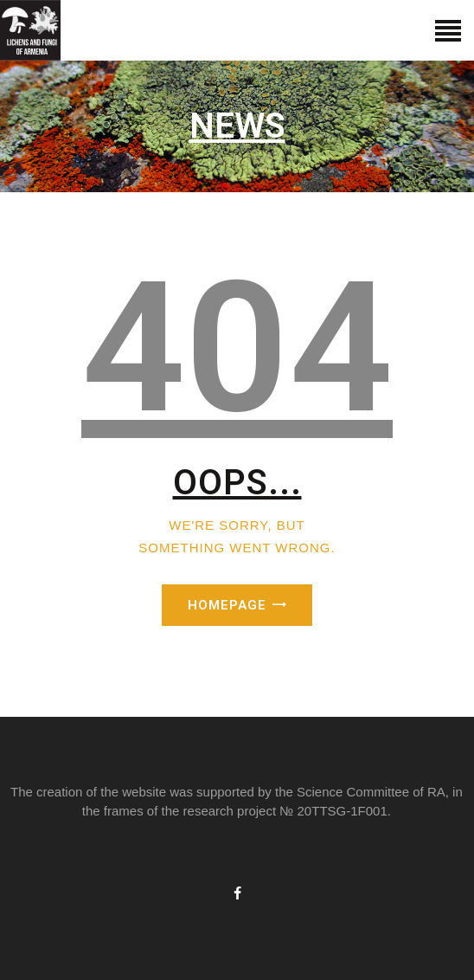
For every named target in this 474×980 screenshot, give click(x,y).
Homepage (227, 605)
